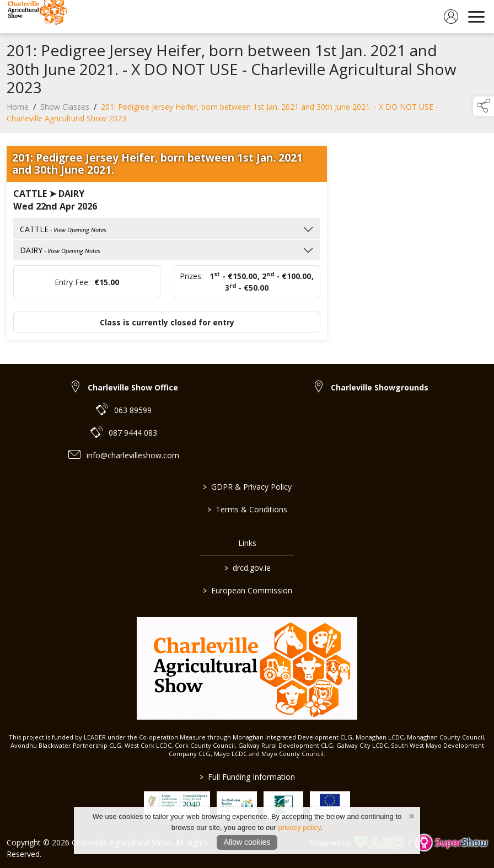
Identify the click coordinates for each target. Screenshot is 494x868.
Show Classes (65, 109)
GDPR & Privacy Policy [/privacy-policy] (247, 487)
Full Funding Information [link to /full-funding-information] (247, 777)
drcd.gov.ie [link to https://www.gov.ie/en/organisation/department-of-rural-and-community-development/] (247, 568)
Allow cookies (247, 842)
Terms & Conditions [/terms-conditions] (247, 509)
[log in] (451, 17)
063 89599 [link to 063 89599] (133, 410)
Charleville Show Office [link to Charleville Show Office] (133, 387)
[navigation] (476, 17)
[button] (484, 106)
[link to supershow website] (451, 843)
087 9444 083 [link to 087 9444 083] (133, 433)
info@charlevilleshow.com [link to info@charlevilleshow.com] (133, 455)
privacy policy (299, 827)
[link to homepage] (36, 17)
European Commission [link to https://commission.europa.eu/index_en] (247, 590)
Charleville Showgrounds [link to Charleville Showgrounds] (380, 387)
